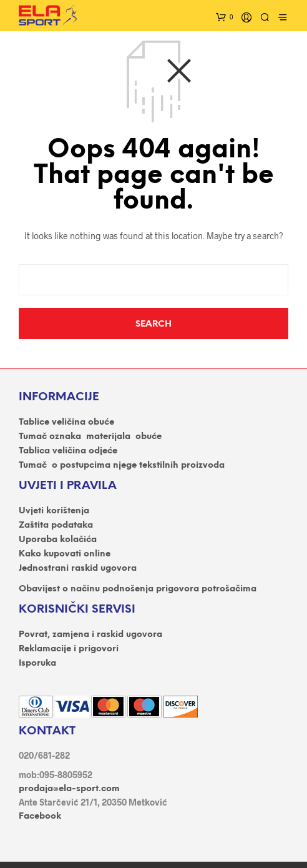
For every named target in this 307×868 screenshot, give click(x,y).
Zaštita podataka (56, 525)
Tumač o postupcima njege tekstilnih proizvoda (122, 466)
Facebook (40, 816)
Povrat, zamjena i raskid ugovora (90, 635)
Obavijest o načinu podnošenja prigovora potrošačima (138, 589)
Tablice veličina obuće (66, 422)
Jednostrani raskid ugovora (78, 569)
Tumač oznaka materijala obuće (90, 437)
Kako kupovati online (65, 554)
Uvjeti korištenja (54, 511)
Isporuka (37, 663)
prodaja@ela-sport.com (69, 789)
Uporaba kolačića (58, 540)
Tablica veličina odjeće (68, 451)
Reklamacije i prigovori (69, 649)
